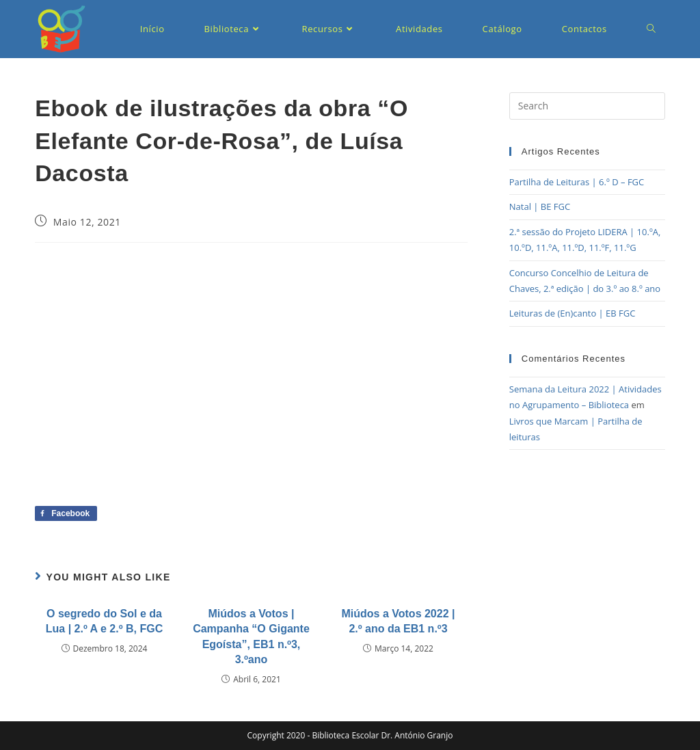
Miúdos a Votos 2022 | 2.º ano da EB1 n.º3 (398, 621)
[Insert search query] (587, 106)
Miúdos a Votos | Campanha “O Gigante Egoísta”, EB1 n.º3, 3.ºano (251, 637)
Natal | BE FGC (540, 206)
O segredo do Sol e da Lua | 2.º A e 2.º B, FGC (104, 621)
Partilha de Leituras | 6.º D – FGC (577, 182)
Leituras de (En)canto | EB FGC (573, 313)
